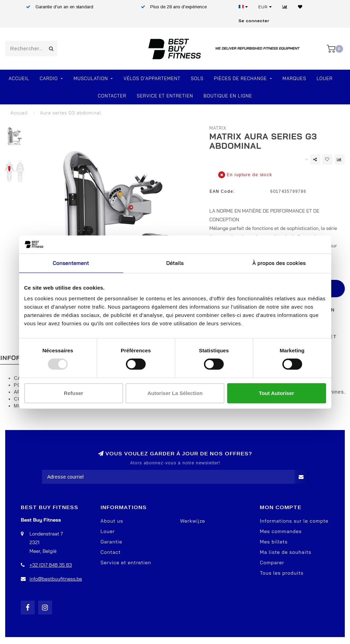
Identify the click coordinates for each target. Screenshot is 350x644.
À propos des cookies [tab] (279, 263)
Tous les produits (282, 573)
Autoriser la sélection (175, 393)
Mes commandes (281, 531)
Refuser (74, 393)
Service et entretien (165, 96)
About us (112, 521)
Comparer (272, 563)
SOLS (197, 78)
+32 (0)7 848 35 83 (51, 565)
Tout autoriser (276, 393)
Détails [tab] (175, 263)
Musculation (91, 78)
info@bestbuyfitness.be (56, 579)
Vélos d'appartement (152, 78)
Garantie (112, 542)
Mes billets (274, 542)
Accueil (19, 78)
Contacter (112, 96)
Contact (111, 552)
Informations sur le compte (294, 521)
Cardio (49, 78)
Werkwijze (193, 521)
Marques (294, 78)
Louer (325, 78)
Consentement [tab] (71, 263)
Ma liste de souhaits (285, 552)
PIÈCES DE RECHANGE (241, 78)
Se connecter (254, 21)
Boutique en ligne (228, 96)
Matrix (218, 128)
